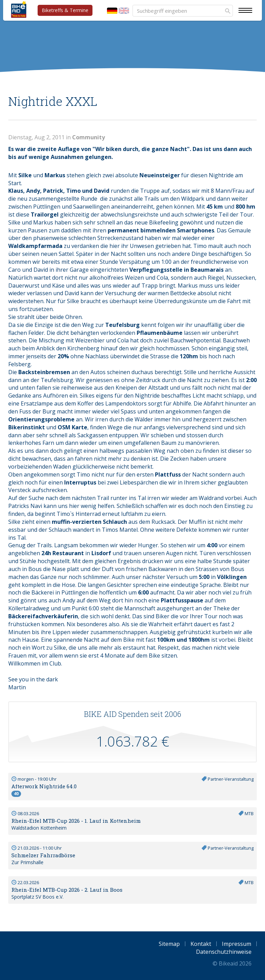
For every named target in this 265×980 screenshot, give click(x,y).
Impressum (237, 944)
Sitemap (169, 944)
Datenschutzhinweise (224, 952)
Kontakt (201, 944)
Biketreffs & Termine (65, 10)
